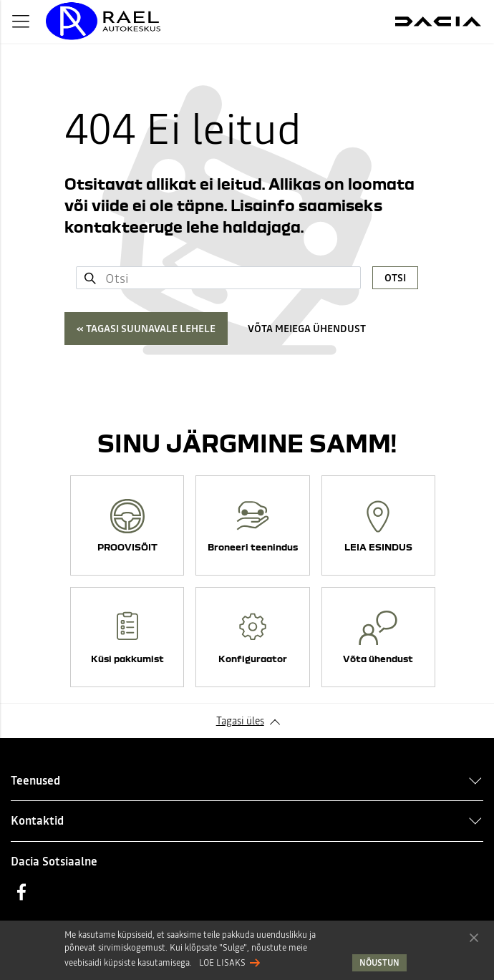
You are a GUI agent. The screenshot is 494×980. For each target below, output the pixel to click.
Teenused (35, 780)
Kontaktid (37, 820)
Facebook (21, 892)
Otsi (395, 278)
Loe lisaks (222, 963)
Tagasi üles (240, 721)
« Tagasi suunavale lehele (146, 329)
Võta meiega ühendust (307, 329)
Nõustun (474, 937)
